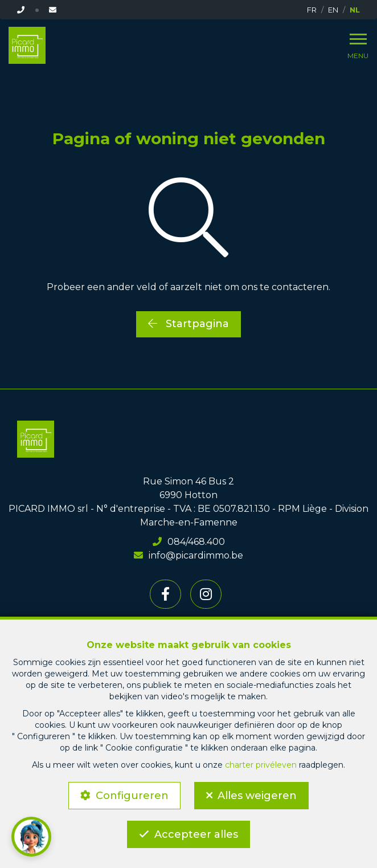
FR (312, 10)
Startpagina (188, 324)
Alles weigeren (257, 796)
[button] (31, 837)
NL (355, 10)
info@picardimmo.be (188, 555)
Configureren (132, 796)
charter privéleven (261, 765)
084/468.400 (189, 542)
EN (333, 10)
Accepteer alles (196, 834)
